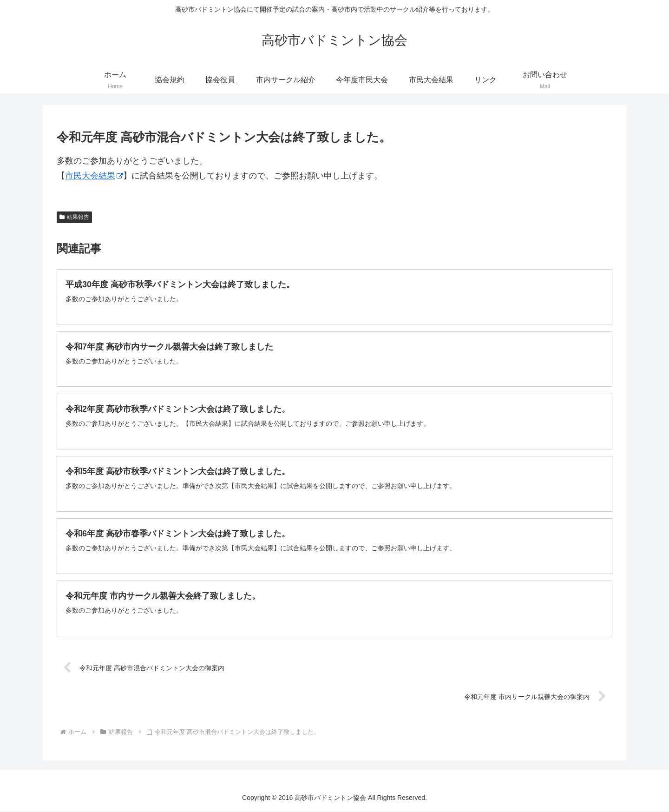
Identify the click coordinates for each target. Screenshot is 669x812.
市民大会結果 (94, 176)
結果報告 (74, 217)
